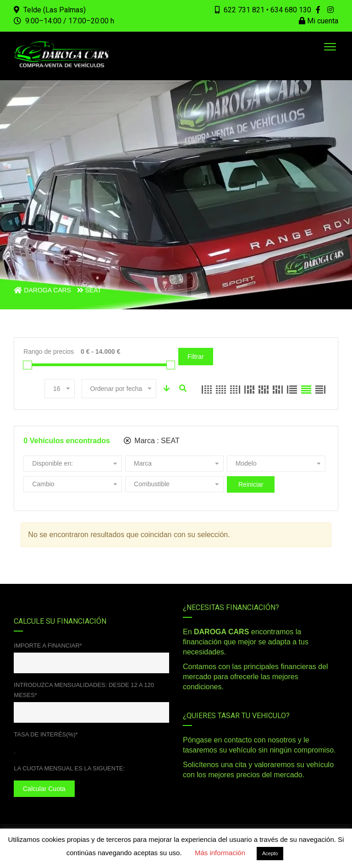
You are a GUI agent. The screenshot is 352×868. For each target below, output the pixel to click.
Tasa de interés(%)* (46, 734)
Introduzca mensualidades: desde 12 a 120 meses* (84, 690)
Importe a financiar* (48, 646)
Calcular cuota (44, 789)
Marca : (152, 441)
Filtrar (196, 357)
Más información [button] (220, 853)
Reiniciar (251, 484)
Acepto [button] (270, 853)
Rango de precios (49, 352)
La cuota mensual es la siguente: (69, 768)
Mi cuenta (319, 21)
